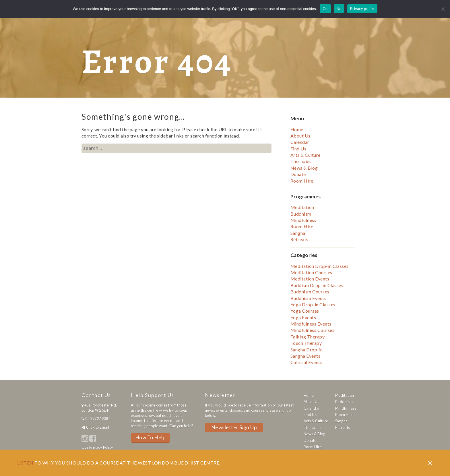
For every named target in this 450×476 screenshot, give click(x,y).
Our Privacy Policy (97, 447)
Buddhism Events (308, 298)
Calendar (300, 142)
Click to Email (98, 427)
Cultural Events (306, 362)
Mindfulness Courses (312, 330)
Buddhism (301, 214)
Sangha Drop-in (307, 350)
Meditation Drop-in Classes (319, 266)
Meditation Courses (311, 272)
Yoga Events (303, 317)
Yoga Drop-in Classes (313, 304)
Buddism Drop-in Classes (317, 285)
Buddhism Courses (310, 292)
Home (297, 129)
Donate (298, 174)
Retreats (299, 239)
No (339, 9)
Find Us (298, 149)
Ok (325, 9)
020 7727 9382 (98, 419)
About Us (300, 136)
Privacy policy (362, 9)
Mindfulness (303, 220)
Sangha (298, 233)
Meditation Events (310, 279)
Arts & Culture (306, 155)
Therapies (301, 161)
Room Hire (302, 181)
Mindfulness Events (311, 324)
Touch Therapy (306, 343)
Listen (25, 463)
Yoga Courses (305, 311)
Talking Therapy (308, 337)
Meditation (302, 207)
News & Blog (304, 168)
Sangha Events (305, 356)
